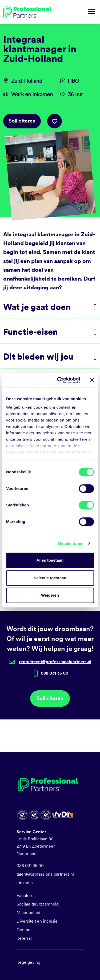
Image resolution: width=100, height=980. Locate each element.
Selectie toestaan (50, 578)
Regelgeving (28, 962)
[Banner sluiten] (92, 380)
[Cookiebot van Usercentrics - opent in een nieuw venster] (60, 380)
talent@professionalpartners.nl (45, 874)
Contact (24, 930)
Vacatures (26, 896)
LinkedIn (25, 883)
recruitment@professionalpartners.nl (55, 662)
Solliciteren (22, 121)
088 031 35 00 (30, 866)
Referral (24, 938)
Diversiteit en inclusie (37, 921)
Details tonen (71, 543)
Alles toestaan (50, 560)
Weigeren (50, 595)
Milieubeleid (28, 913)
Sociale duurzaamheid (38, 904)
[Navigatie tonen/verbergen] (92, 12)
